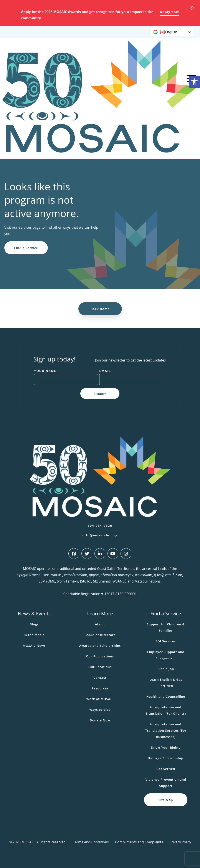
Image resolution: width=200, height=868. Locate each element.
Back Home (100, 309)
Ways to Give (100, 710)
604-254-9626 (100, 526)
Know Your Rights (166, 747)
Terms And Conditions (91, 842)
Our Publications (100, 656)
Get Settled (166, 769)
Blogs (34, 624)
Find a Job (166, 669)
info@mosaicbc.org (100, 535)
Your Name (45, 371)
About (100, 624)
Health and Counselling (166, 697)
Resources (100, 688)
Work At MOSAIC (100, 699)
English (169, 32)
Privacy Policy (180, 842)
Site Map (166, 800)
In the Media (34, 635)
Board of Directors (100, 635)
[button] (194, 82)
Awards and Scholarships (100, 646)
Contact (100, 678)
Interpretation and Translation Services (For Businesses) (166, 730)
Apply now (169, 12)
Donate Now (100, 720)
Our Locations (100, 667)
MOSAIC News (34, 646)
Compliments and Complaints (139, 842)
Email (105, 371)
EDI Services (166, 641)
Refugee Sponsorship (166, 758)
